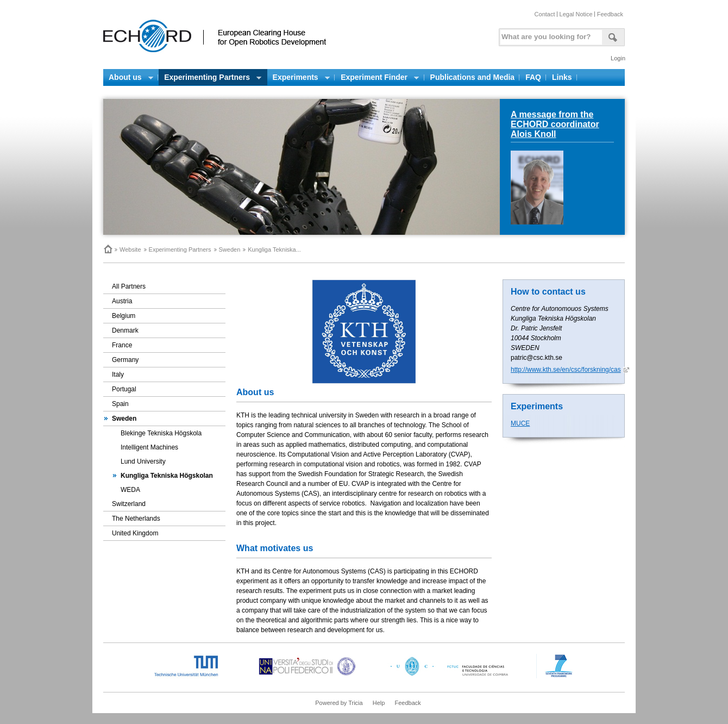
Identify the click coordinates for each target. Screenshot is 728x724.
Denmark (125, 330)
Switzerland (129, 504)
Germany (125, 360)
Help (379, 703)
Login (618, 58)
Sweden (230, 249)
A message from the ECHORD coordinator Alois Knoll (555, 124)
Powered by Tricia (339, 703)
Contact (545, 14)
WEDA (130, 490)
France (122, 345)
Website (130, 249)
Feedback (610, 14)
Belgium (124, 316)
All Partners (129, 286)
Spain (120, 404)
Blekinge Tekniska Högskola (161, 433)
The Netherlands (136, 519)
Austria (122, 301)
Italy (118, 375)
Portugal (124, 389)
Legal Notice (576, 14)
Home (108, 249)
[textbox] (549, 35)
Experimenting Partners (180, 249)
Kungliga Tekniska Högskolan (167, 476)
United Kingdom (135, 533)
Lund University (143, 461)
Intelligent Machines (149, 447)
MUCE (520, 423)
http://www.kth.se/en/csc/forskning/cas (566, 370)
